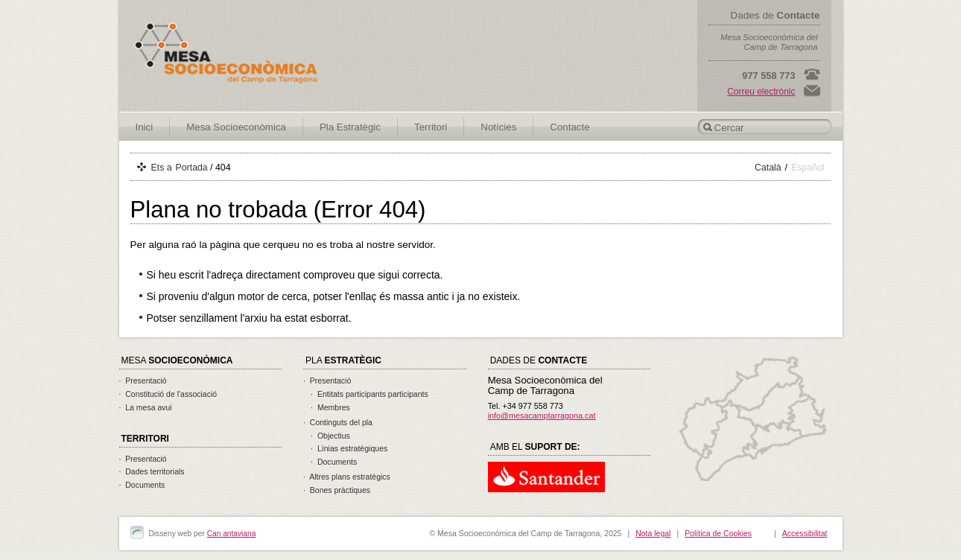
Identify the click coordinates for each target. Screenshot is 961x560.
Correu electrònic (761, 92)
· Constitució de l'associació (168, 394)
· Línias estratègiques (349, 448)
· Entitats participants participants (370, 394)
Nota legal (653, 533)
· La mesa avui (146, 407)
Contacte (570, 127)
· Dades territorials (152, 471)
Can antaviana (232, 534)
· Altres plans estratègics (347, 477)
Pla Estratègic (350, 127)
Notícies (498, 127)
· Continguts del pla (338, 422)
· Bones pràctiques (337, 490)
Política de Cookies (718, 533)
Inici (145, 127)
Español (808, 168)
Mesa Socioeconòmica (236, 127)
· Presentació (143, 381)
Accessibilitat (805, 533)
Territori (431, 127)
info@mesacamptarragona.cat (542, 416)
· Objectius (330, 436)
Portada (192, 168)
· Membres (330, 407)
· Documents (142, 485)
